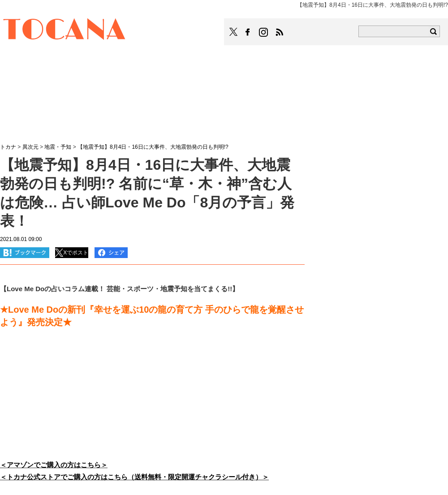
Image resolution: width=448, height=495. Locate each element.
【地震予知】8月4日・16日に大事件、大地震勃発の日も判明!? (153, 147)
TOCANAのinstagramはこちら (264, 32)
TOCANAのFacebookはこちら (248, 32)
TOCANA (65, 30)
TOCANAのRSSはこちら (280, 32)
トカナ (8, 147)
